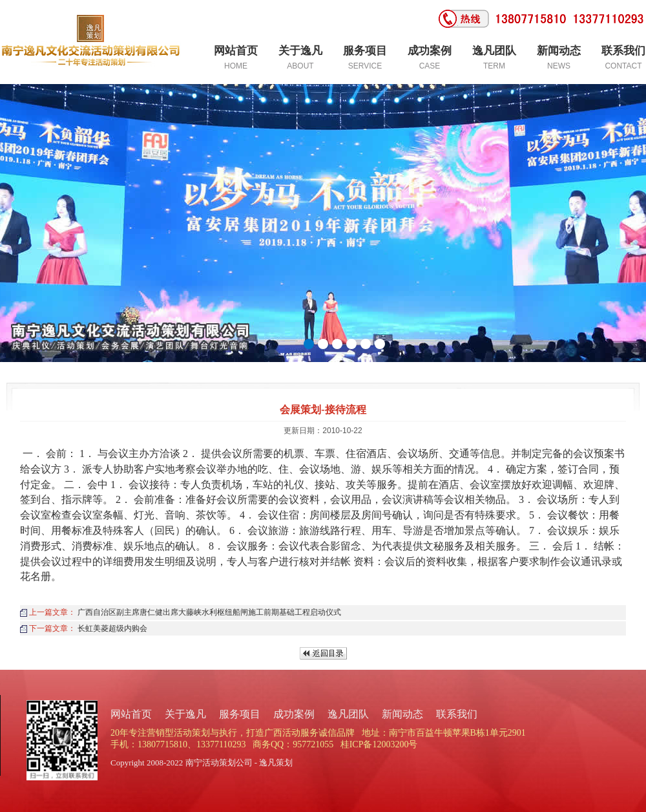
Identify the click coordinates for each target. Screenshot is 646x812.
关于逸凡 (185, 714)
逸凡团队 (348, 714)
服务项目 (240, 714)
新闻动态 (402, 714)
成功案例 (294, 714)
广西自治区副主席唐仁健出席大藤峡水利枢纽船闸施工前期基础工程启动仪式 (209, 612)
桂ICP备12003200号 (379, 744)
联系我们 (457, 714)
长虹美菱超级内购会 (112, 628)
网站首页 (131, 714)
